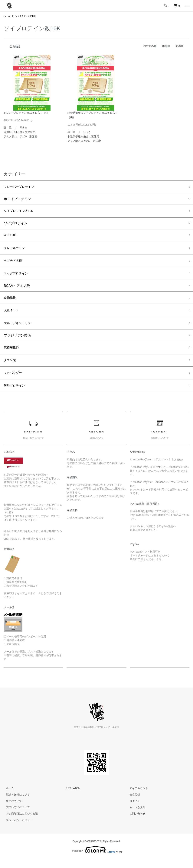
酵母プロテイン (16, 395)
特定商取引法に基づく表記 (20, 823)
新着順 (180, 46)
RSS (68, 798)
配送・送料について (16, 804)
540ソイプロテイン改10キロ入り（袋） (27, 113)
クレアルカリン (16, 251)
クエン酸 (11, 368)
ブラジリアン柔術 (17, 342)
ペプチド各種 (14, 264)
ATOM (77, 798)
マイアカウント (137, 798)
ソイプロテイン (16, 225)
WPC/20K (11, 237)
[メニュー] (187, 6)
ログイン (133, 810)
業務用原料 (12, 354)
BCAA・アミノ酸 (17, 290)
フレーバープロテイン (21, 187)
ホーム (7, 16)
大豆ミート (12, 316)
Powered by (96, 859)
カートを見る (135, 817)
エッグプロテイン (17, 278)
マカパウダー (14, 381)
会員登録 (133, 804)
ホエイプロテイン (17, 200)
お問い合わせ (135, 823)
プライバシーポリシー (17, 830)
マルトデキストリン (19, 329)
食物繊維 (11, 302)
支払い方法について (16, 817)
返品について (12, 810)
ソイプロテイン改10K (27, 16)
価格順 (166, 46)
